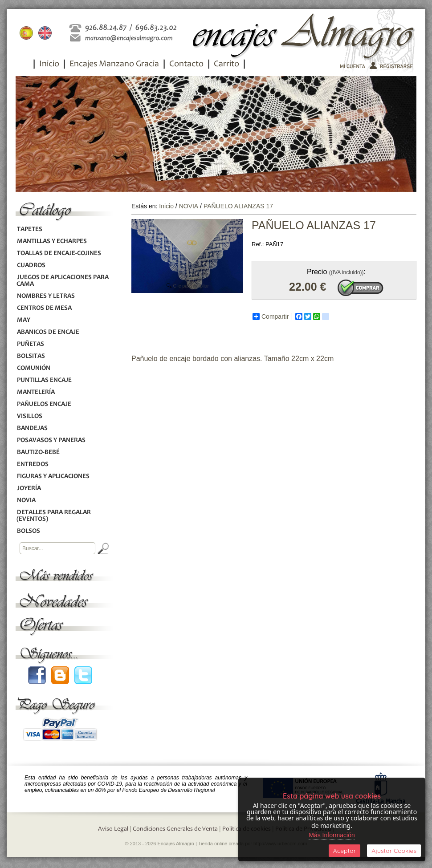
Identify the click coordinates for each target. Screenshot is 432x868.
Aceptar (344, 851)
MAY (23, 320)
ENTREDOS (33, 464)
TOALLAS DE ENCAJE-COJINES (59, 254)
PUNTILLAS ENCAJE (44, 380)
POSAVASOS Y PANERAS (51, 440)
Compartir (271, 316)
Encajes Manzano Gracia (114, 65)
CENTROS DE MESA (44, 308)
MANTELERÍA (36, 392)
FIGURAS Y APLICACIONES (53, 477)
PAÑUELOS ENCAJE (44, 404)
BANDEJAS (32, 428)
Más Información (332, 835)
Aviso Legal (113, 829)
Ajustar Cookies (394, 851)
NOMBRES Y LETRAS (46, 296)
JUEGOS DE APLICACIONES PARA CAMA (63, 281)
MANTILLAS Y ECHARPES (52, 241)
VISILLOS (29, 416)
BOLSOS (28, 531)
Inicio (49, 65)
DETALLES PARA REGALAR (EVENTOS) (54, 516)
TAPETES (29, 229)
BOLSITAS (31, 356)
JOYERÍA (29, 489)
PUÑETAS (30, 344)
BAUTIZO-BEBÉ (38, 452)
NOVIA (26, 501)
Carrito (226, 65)
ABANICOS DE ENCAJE (48, 332)
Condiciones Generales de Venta (175, 829)
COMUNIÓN (33, 368)
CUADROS (31, 266)
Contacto (186, 65)
